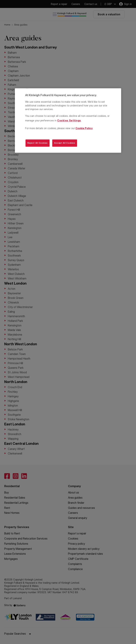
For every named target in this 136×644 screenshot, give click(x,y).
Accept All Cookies (65, 143)
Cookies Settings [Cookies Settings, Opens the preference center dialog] (69, 120)
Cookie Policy (84, 128)
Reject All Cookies (38, 143)
